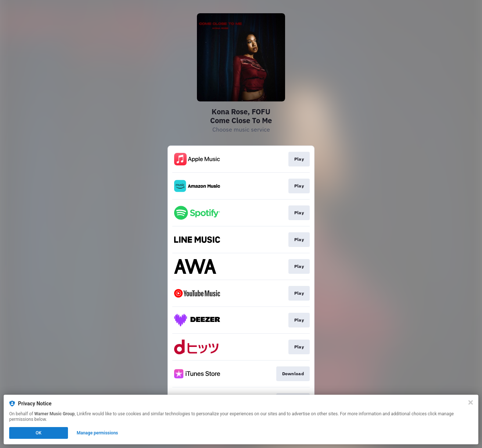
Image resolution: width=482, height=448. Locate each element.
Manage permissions (98, 433)
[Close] (471, 402)
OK (39, 433)
